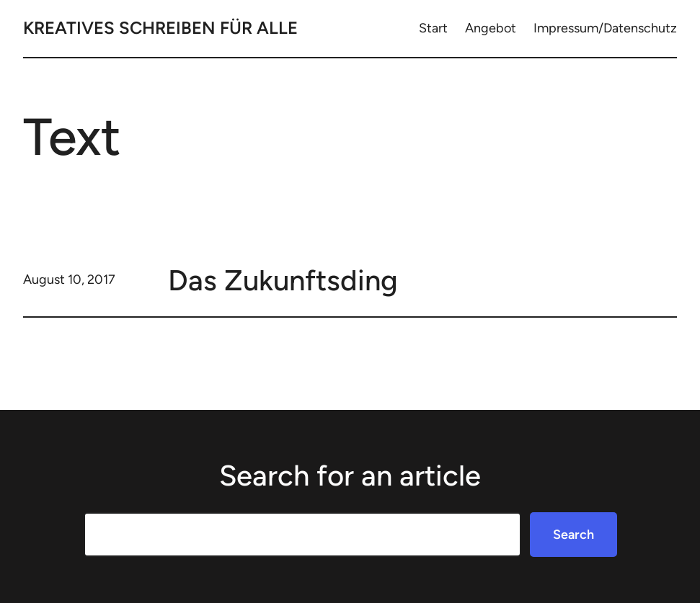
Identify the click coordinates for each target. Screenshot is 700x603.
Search (573, 535)
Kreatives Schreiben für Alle (160, 28)
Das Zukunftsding (283, 280)
